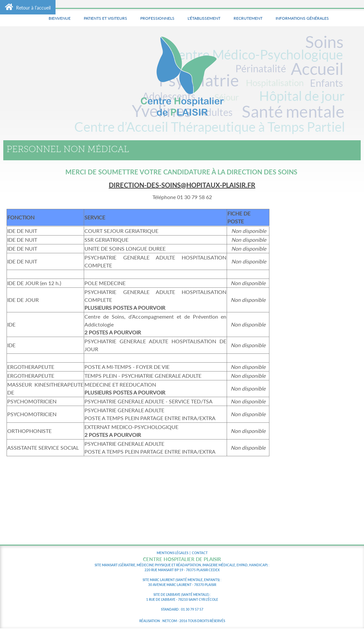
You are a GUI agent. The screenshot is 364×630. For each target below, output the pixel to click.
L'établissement (204, 18)
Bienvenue (60, 18)
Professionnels (157, 18)
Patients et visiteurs (105, 18)
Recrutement (248, 18)
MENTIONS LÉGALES (172, 553)
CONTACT (200, 553)
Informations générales (302, 18)
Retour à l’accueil (28, 7)
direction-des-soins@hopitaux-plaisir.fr (182, 185)
